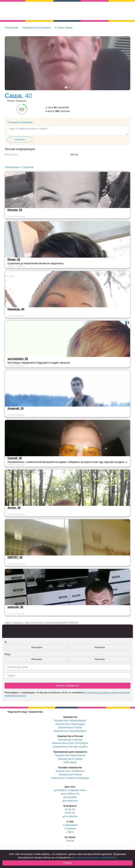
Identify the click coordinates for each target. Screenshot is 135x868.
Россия (70, 841)
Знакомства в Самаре (70, 759)
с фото (70, 832)
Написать (20, 140)
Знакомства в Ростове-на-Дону (70, 747)
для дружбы (70, 797)
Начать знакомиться (67, 686)
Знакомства (11, 28)
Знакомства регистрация (37, 28)
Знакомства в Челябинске (70, 771)
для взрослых (70, 801)
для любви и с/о (70, 794)
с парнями (70, 828)
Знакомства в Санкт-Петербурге (70, 743)
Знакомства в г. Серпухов (19, 167)
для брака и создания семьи (70, 790)
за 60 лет (70, 813)
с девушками (70, 825)
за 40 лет (70, 809)
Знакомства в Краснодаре (70, 724)
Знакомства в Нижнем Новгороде (70, 778)
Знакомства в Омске (70, 774)
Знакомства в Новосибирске (70, 720)
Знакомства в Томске (70, 727)
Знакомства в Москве (70, 740)
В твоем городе (64, 28)
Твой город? (70, 762)
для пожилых (70, 816)
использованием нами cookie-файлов (95, 858)
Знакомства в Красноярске (70, 755)
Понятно (67, 863)
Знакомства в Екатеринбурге (70, 731)
